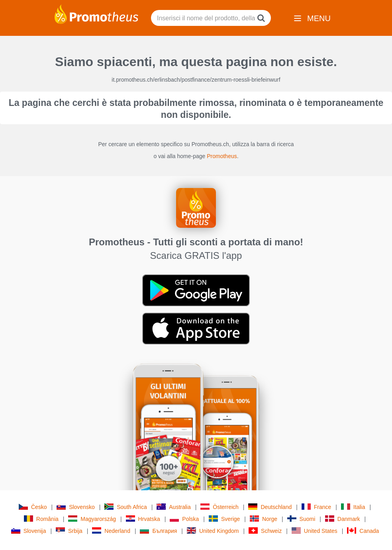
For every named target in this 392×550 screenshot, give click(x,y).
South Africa (126, 507)
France (317, 507)
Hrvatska (143, 519)
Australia (173, 507)
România (41, 519)
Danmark (343, 519)
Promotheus (222, 156)
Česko (33, 507)
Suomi (301, 519)
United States (315, 531)
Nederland (111, 531)
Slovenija (29, 531)
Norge (264, 519)
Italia (353, 507)
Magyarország (92, 519)
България (158, 531)
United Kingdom (213, 531)
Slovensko (76, 507)
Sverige (224, 519)
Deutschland (270, 507)
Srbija (69, 531)
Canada (363, 531)
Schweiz (265, 531)
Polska (184, 519)
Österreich (220, 507)
